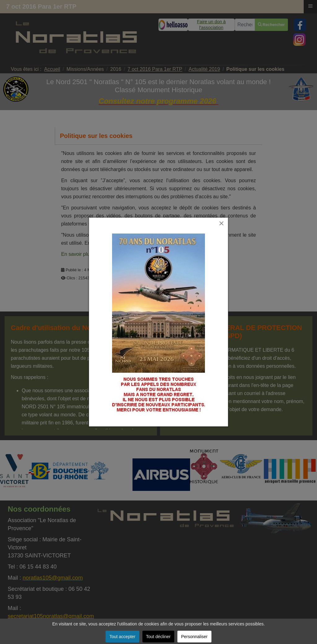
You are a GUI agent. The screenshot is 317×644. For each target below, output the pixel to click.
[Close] (227, 215)
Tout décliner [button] (158, 637)
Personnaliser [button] (194, 637)
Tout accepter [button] (122, 637)
